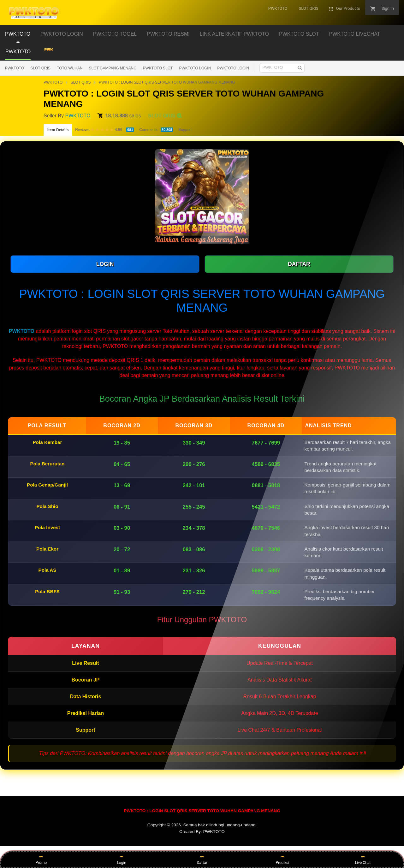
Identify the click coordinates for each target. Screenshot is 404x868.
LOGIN (105, 264)
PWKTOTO (15, 68)
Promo (41, 859)
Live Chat (363, 859)
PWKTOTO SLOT (158, 68)
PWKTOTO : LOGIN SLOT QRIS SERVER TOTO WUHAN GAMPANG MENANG (167, 82)
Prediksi (282, 859)
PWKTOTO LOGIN (195, 68)
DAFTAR (299, 264)
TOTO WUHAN (70, 68)
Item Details (58, 130)
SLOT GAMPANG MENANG (113, 68)
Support (185, 130)
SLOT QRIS (40, 68)
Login (122, 859)
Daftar (202, 859)
